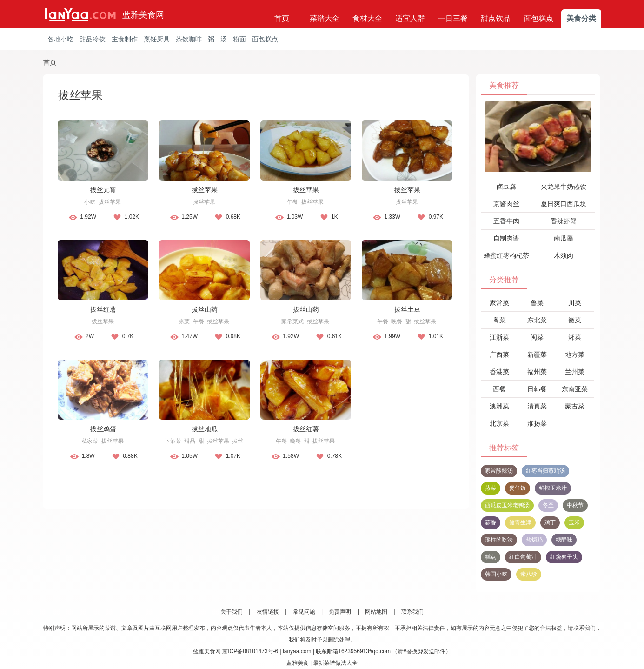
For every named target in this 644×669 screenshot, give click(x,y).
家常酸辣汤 (499, 471)
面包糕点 (538, 18)
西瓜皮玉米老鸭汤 (507, 505)
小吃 (90, 202)
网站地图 (376, 612)
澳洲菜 (499, 406)
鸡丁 (550, 522)
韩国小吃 (496, 574)
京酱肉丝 (506, 204)
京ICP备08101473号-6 (250, 651)
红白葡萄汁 (523, 557)
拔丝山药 (205, 309)
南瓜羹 (564, 238)
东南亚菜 (575, 389)
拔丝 (238, 441)
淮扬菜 (537, 423)
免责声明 (340, 612)
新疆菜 (537, 355)
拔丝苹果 (110, 202)
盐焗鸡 (534, 540)
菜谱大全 (325, 18)
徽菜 (575, 320)
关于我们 (232, 612)
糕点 (491, 557)
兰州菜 (575, 372)
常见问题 (304, 612)
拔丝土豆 (407, 309)
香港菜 (499, 372)
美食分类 (581, 18)
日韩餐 (537, 389)
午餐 (292, 202)
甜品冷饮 (93, 39)
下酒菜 (173, 441)
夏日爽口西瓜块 (564, 204)
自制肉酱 (506, 238)
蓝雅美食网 (143, 15)
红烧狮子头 (564, 557)
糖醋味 (564, 540)
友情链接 (268, 612)
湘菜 (575, 337)
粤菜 (499, 320)
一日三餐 (453, 18)
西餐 (499, 389)
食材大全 (367, 18)
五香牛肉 (506, 221)
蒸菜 (491, 488)
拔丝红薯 (103, 309)
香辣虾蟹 (564, 221)
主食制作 (125, 39)
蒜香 (491, 522)
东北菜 (537, 320)
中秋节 (575, 505)
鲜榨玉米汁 (553, 488)
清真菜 (537, 406)
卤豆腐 (506, 187)
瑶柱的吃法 (499, 540)
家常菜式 (292, 321)
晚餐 (397, 321)
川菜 (575, 303)
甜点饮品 (496, 18)
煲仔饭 (518, 488)
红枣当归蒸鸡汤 (545, 471)
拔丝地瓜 (205, 429)
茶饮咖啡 (189, 39)
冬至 (548, 505)
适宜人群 (410, 18)
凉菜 (184, 321)
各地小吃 (60, 39)
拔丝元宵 (103, 190)
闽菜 (537, 337)
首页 (282, 18)
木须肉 (564, 255)
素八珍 (529, 574)
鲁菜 (537, 303)
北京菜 (499, 423)
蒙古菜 (575, 406)
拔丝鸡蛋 (103, 429)
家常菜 (499, 303)
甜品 (190, 441)
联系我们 (412, 612)
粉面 (239, 39)
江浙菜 (499, 337)
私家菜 (90, 441)
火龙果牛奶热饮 (564, 187)
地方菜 (575, 355)
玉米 (574, 522)
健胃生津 (520, 522)
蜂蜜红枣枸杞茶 (506, 255)
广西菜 (499, 355)
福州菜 (537, 372)
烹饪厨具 (157, 39)
